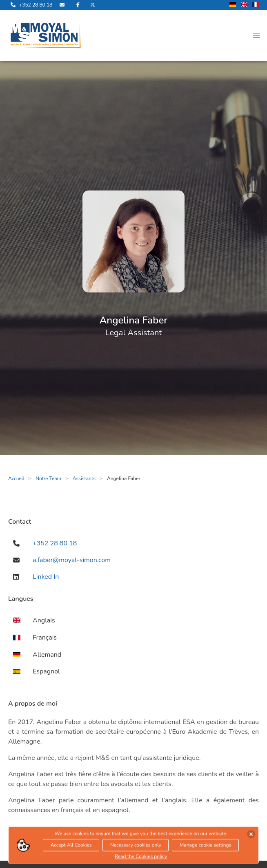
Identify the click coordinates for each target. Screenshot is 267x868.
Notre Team (48, 478)
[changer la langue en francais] (256, 5)
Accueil (16, 478)
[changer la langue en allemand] (233, 5)
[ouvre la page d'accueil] (46, 35)
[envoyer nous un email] (63, 5)
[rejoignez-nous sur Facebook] (78, 5)
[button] (256, 35)
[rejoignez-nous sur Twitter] (93, 5)
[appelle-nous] (30, 5)
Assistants (84, 478)
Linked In (46, 577)
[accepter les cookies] (251, 835)
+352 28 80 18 (55, 543)
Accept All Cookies (71, 846)
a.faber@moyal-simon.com (72, 560)
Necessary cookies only (136, 846)
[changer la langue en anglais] (244, 5)
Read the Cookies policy (141, 858)
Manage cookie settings (205, 846)
